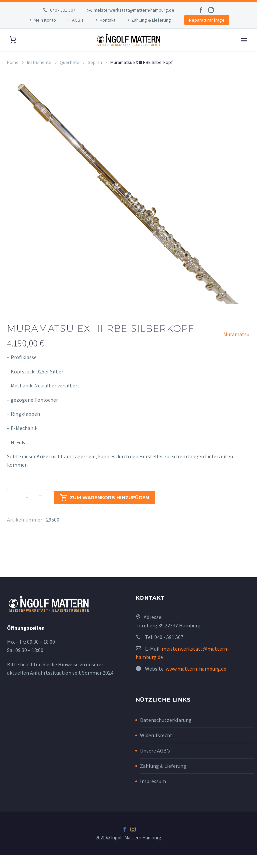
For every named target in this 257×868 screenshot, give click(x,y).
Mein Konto (45, 20)
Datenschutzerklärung (166, 733)
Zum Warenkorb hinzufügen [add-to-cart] (104, 509)
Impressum (153, 794)
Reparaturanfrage (207, 20)
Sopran (95, 62)
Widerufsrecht (156, 748)
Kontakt (107, 20)
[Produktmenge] (27, 509)
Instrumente (39, 62)
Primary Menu (244, 40)
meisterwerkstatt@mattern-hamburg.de (134, 10)
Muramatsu (236, 347)
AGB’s (78, 20)
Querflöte (69, 62)
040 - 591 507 (63, 10)
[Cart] (13, 40)
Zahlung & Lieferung (151, 20)
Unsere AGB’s (155, 763)
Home (13, 62)
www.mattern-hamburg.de (196, 682)
